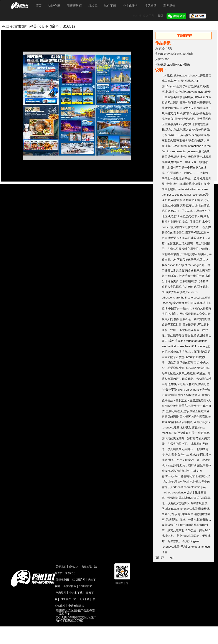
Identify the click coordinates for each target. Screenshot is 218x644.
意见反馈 (169, 6)
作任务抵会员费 (144, 16)
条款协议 (87, 567)
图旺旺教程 (74, 6)
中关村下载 (76, 593)
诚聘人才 (74, 567)
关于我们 (61, 567)
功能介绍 (54, 6)
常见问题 (150, 6)
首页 (38, 6)
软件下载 (110, 6)
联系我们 (70, 573)
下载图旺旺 (185, 36)
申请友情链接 (76, 606)
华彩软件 (61, 593)
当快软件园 (70, 586)
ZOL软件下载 (68, 599)
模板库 (93, 6)
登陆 (161, 16)
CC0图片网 (79, 580)
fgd (172, 557)
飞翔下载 (84, 599)
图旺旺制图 (62, 580)
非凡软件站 (86, 586)
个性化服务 (130, 6)
